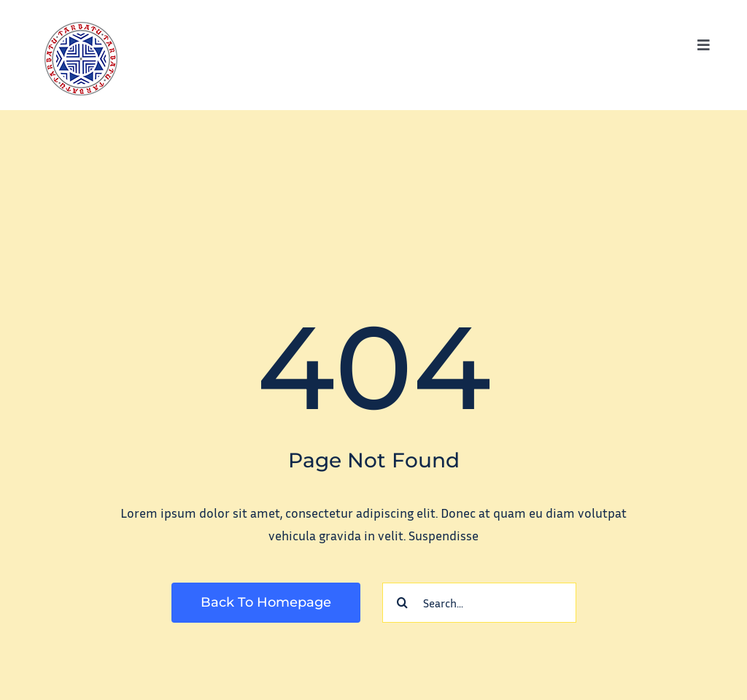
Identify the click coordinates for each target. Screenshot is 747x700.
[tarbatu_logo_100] (81, 28)
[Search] (402, 603)
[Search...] (479, 603)
